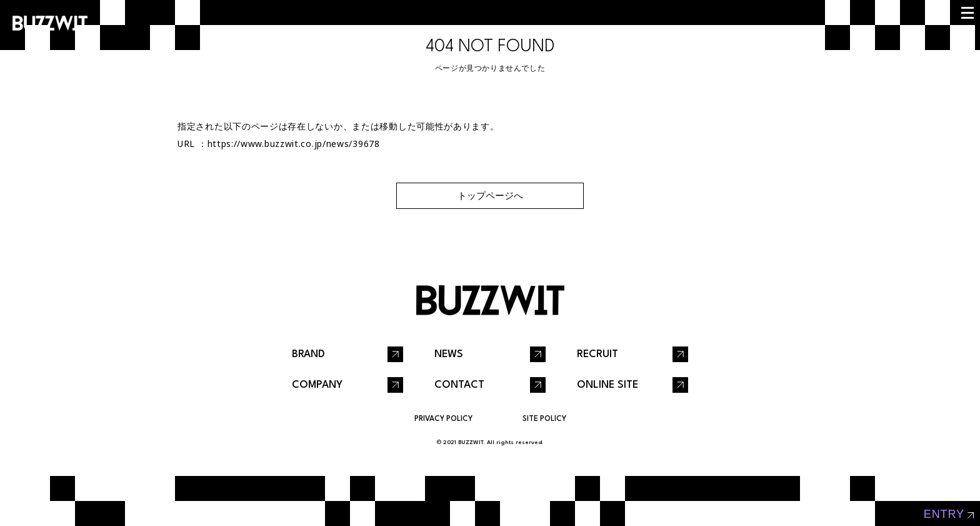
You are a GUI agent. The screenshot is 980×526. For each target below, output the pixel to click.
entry (944, 514)
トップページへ (490, 195)
